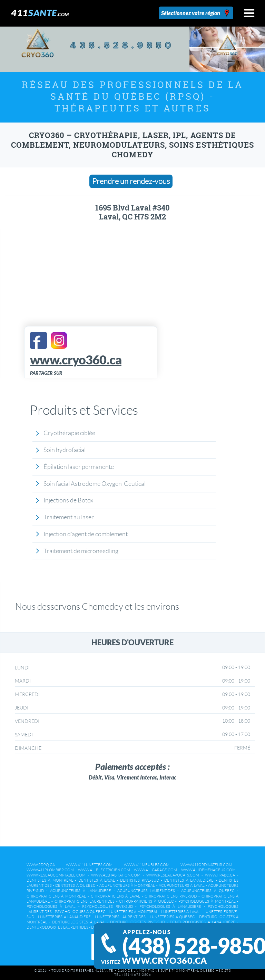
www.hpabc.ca (220, 875)
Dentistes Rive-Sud (140, 880)
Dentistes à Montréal (50, 880)
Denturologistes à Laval (78, 922)
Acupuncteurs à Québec (208, 891)
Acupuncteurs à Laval (182, 885)
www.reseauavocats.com (173, 875)
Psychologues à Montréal (207, 901)
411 (40, 13)
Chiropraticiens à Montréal (56, 896)
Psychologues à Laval (51, 906)
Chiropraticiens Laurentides (85, 901)
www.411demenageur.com (208, 870)
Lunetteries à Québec (172, 917)
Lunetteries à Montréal (133, 912)
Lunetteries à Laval (181, 912)
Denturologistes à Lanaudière (203, 922)
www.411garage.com (155, 870)
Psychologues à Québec (80, 912)
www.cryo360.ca (164, 961)
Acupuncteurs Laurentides (146, 891)
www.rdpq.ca (41, 865)
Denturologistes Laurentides (57, 927)
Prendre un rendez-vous (131, 181)
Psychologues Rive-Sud (107, 906)
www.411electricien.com (104, 870)
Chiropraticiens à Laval (115, 896)
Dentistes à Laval (97, 880)
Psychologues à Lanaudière (170, 906)
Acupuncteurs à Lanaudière (81, 891)
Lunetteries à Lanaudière (64, 917)
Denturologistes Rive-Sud (138, 922)
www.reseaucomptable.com (56, 875)
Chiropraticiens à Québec (146, 901)
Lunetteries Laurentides (120, 917)
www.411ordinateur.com (206, 865)
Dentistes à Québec (75, 885)
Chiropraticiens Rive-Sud (171, 896)
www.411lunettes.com (89, 865)
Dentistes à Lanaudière (189, 880)
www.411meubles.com (147, 865)
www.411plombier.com (50, 870)
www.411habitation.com (116, 875)
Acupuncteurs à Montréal (127, 885)
